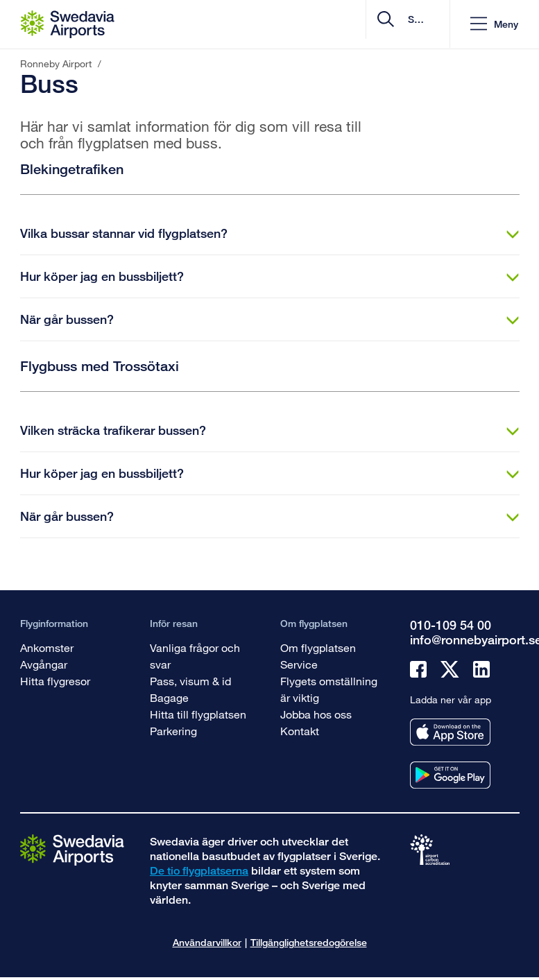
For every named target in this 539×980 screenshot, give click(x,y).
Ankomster (47, 647)
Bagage (169, 697)
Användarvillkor (207, 942)
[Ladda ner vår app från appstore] (450, 732)
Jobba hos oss (316, 714)
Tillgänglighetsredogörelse (309, 942)
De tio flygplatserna (199, 871)
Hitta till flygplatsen (198, 714)
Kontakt (300, 731)
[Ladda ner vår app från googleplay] (450, 775)
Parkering (173, 731)
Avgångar (44, 664)
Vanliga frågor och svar (195, 656)
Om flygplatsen (318, 647)
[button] (494, 25)
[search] (355, 25)
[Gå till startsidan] (72, 849)
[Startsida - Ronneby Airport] (68, 24)
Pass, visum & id (190, 681)
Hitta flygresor (55, 681)
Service (299, 664)
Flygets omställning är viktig (329, 689)
